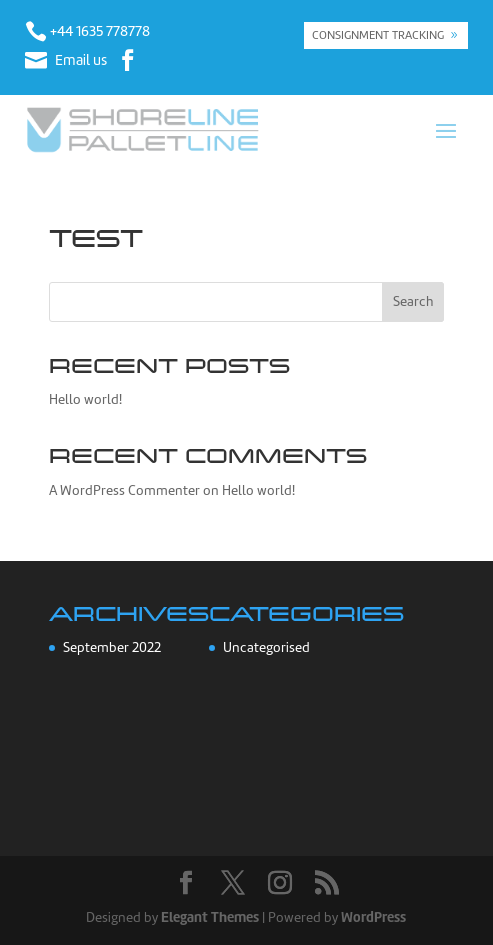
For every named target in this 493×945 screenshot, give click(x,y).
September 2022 (112, 647)
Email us (81, 60)
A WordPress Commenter (124, 490)
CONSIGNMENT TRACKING (378, 35)
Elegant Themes (210, 917)
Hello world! (85, 399)
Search (413, 301)
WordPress (373, 917)
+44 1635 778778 (100, 31)
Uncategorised (266, 647)
